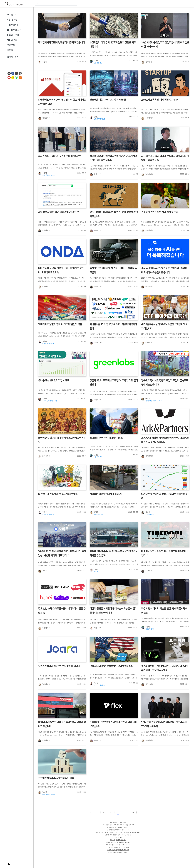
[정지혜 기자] (143, 62)
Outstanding (14, 4)
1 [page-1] (91, 812)
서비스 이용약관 (112, 850)
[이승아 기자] (40, 231)
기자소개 (113, 840)
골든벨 (10, 50)
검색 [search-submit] (38, 4)
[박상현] (143, 513)
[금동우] (143, 399)
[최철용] (91, 513)
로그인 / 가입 (13, 57)
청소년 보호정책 (113, 852)
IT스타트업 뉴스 (14, 30)
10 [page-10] (111, 812)
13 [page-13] (133, 812)
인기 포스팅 (12, 20)
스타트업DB (13, 25)
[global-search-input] (56, 4)
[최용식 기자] (40, 62)
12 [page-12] (125, 812)
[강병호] (91, 570)
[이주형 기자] (143, 118)
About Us (118, 837)
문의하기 (128, 842)
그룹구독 (11, 45)
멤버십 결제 (12, 40)
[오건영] (91, 61)
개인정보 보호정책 (124, 850)
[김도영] (40, 173)
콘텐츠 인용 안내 (121, 840)
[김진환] (40, 399)
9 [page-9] (104, 812)
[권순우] (91, 117)
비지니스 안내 (13, 35)
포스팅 (10, 15)
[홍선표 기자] (40, 118)
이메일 (121, 842)
